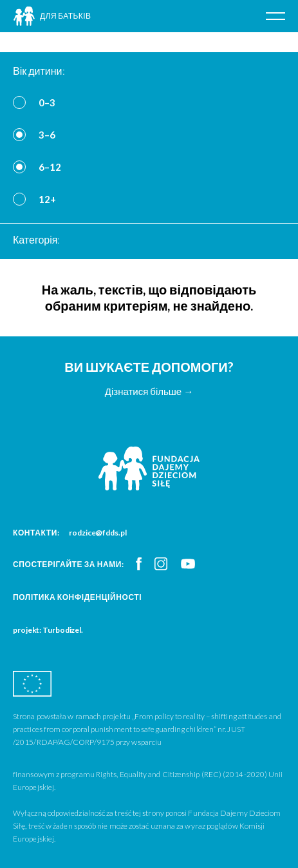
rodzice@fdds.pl (98, 533)
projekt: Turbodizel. (48, 630)
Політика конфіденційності (77, 597)
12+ (47, 199)
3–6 (47, 135)
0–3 (47, 102)
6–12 (50, 167)
